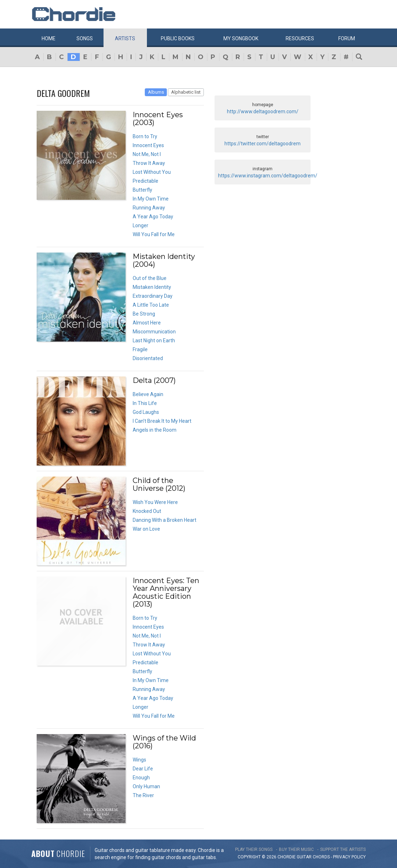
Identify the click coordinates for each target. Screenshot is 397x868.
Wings (139, 760)
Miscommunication (154, 332)
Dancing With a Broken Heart (165, 520)
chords (321, 857)
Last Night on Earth (154, 341)
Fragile (140, 349)
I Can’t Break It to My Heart (162, 421)
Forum (347, 38)
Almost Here (147, 323)
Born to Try (145, 136)
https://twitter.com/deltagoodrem (263, 144)
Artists (125, 38)
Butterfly (142, 190)
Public (178, 38)
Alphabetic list (186, 92)
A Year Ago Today (153, 217)
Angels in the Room (155, 430)
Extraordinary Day (153, 296)
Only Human (146, 786)
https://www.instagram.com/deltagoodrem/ (268, 176)
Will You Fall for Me (154, 234)
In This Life (145, 403)
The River (143, 795)
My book (241, 38)
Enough (141, 778)
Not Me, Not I (147, 154)
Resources (300, 38)
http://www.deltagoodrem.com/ (263, 111)
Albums (156, 92)
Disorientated (148, 358)
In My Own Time (151, 199)
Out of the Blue (150, 278)
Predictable (145, 181)
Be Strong (144, 314)
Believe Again (148, 394)
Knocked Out (147, 511)
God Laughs (146, 412)
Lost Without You (152, 172)
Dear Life (143, 769)
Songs (85, 38)
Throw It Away (149, 163)
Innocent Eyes (148, 145)
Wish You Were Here (155, 502)
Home (49, 38)
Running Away (149, 208)
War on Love (146, 529)
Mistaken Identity (152, 287)
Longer (141, 225)
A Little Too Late (151, 305)
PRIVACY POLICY (349, 857)
